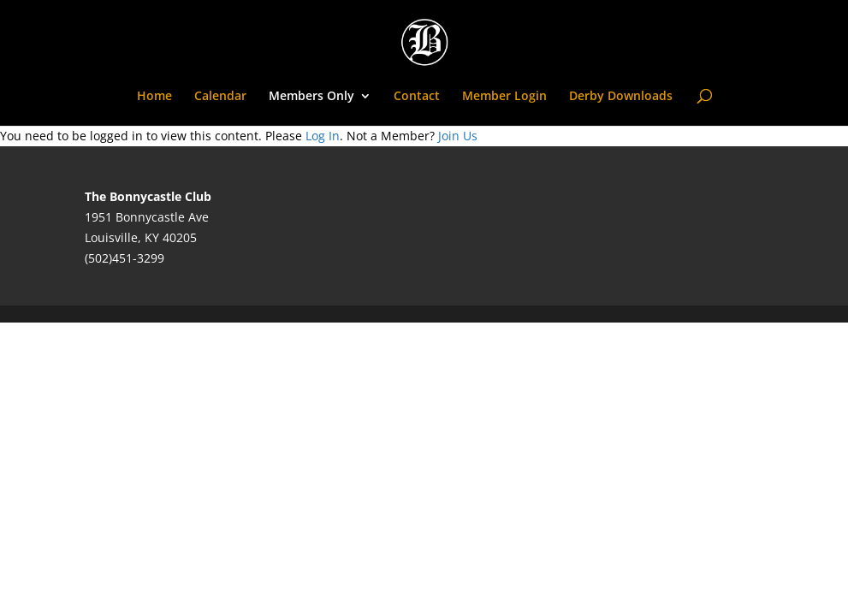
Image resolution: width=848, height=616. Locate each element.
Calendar (220, 97)
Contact (417, 97)
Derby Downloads (621, 97)
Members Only (311, 97)
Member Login (504, 97)
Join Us (458, 136)
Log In (323, 136)
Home (154, 97)
